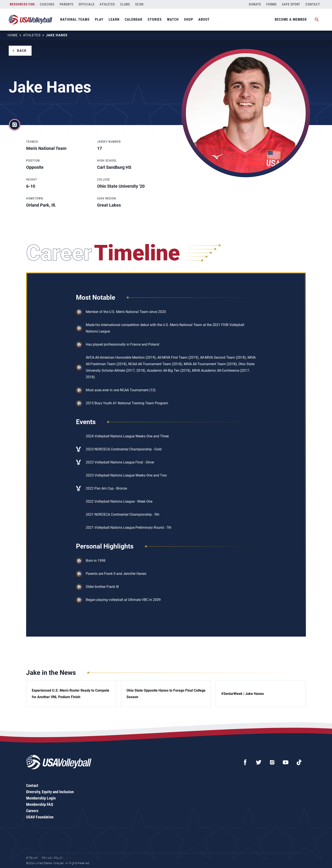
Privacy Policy (53, 858)
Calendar (134, 19)
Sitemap (32, 858)
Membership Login (41, 798)
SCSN (139, 4)
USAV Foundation (40, 817)
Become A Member (291, 19)
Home (13, 35)
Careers (32, 811)
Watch (173, 19)
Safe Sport (291, 4)
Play (99, 19)
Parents (67, 4)
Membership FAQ (40, 804)
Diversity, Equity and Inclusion (50, 792)
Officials (87, 4)
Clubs (125, 4)
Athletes (107, 4)
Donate (255, 4)
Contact (313, 4)
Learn (114, 19)
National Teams (75, 19)
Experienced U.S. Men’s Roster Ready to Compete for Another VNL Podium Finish (71, 694)
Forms (271, 4)
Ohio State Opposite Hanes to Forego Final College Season (166, 694)
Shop (189, 19)
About (204, 19)
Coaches (47, 4)
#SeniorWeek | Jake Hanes (243, 694)
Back (22, 51)
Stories (155, 19)
